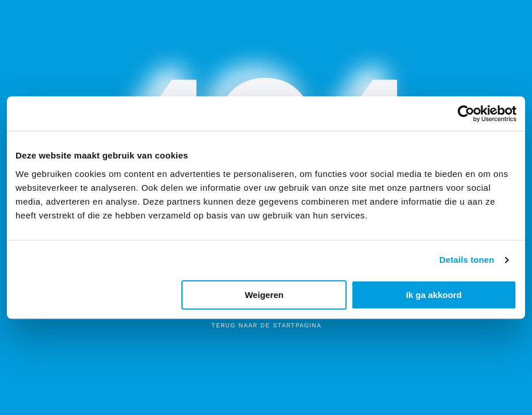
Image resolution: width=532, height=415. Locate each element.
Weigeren (264, 295)
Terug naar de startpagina (266, 325)
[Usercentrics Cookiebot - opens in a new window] (466, 114)
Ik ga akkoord (434, 295)
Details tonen (467, 260)
